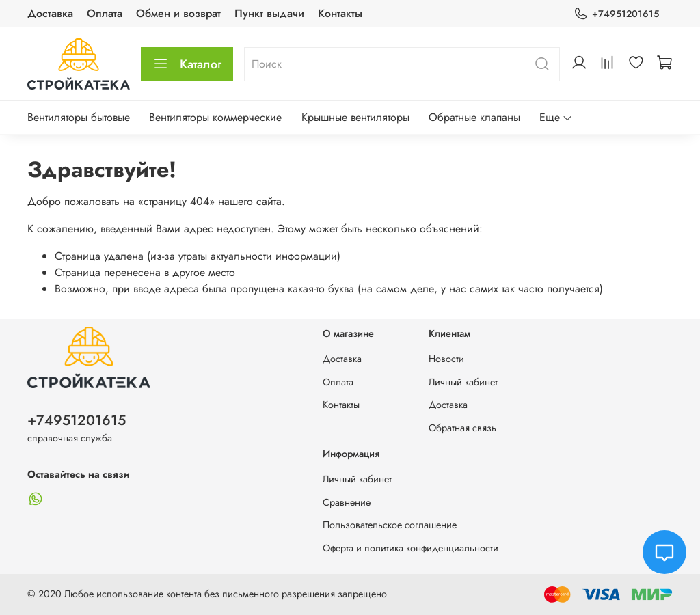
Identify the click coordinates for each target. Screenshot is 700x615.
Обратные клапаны (474, 117)
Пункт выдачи (269, 13)
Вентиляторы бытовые (79, 117)
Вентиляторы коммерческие (215, 117)
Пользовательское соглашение (390, 525)
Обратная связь (462, 428)
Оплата (105, 13)
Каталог (187, 64)
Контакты (340, 13)
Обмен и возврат (178, 13)
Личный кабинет (463, 382)
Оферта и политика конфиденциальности (410, 548)
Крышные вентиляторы (355, 117)
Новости (446, 359)
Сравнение (347, 502)
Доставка (50, 13)
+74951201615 (616, 14)
